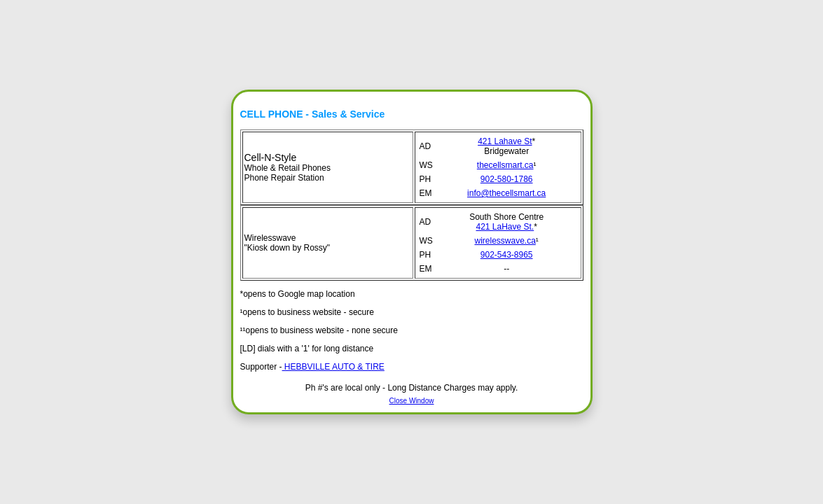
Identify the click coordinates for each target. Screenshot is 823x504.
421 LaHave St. (505, 227)
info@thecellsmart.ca (506, 193)
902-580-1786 (507, 179)
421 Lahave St (505, 141)
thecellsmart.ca (505, 165)
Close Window (412, 401)
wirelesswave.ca (505, 241)
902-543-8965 (507, 255)
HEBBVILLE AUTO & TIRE (333, 367)
